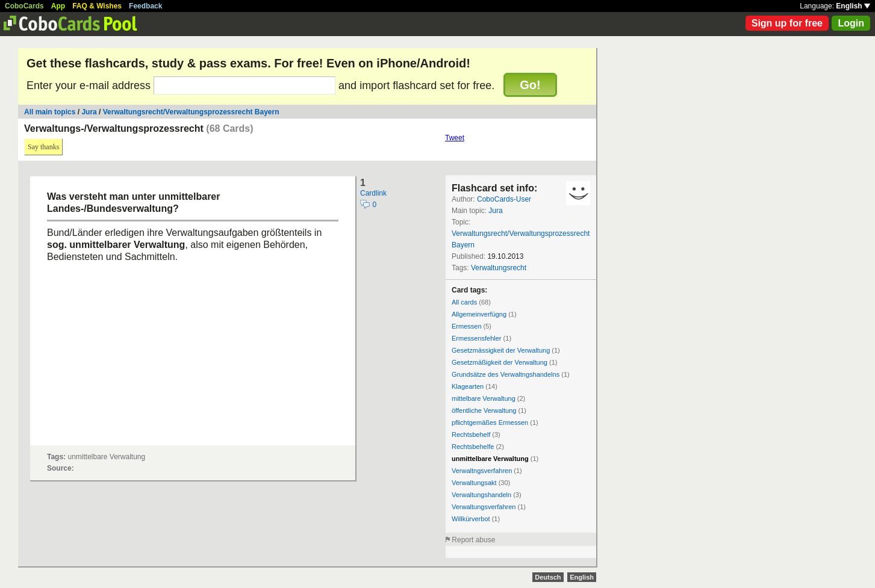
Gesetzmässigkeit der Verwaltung (501, 350)
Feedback (145, 6)
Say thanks (43, 147)
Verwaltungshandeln (481, 495)
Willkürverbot (471, 519)
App (58, 6)
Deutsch (548, 577)
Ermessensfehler (477, 338)
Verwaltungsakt (474, 483)
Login (851, 23)
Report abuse (473, 540)
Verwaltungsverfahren (484, 507)
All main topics (50, 112)
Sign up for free (787, 23)
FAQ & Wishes (97, 6)
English (853, 6)
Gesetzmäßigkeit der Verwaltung (500, 362)
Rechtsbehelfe (473, 447)
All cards (464, 302)
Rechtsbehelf (471, 435)
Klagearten (468, 386)
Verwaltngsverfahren (482, 471)
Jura (89, 112)
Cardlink (373, 193)
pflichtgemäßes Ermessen (490, 422)
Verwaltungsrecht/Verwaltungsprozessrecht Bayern (191, 112)
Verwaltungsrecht (499, 268)
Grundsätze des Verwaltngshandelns (506, 374)
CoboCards (24, 6)
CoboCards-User (504, 199)
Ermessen (467, 326)
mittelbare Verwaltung (484, 398)
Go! (530, 85)
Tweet (455, 138)
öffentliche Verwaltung (484, 410)
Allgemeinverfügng (479, 314)
